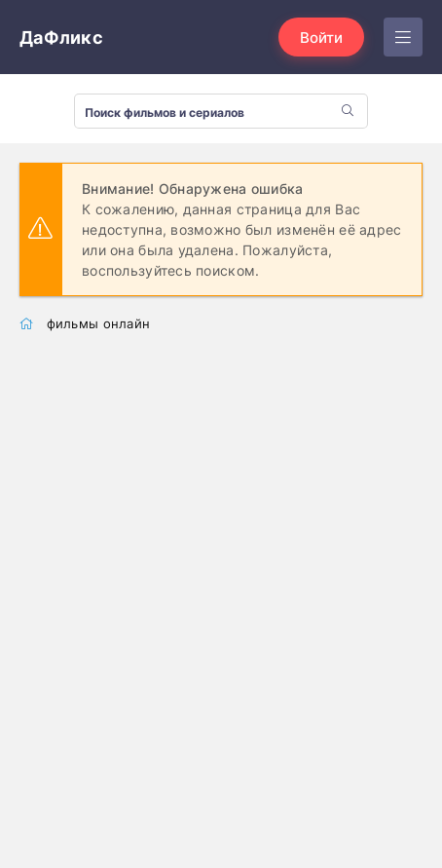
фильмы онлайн (99, 323)
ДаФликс (61, 38)
